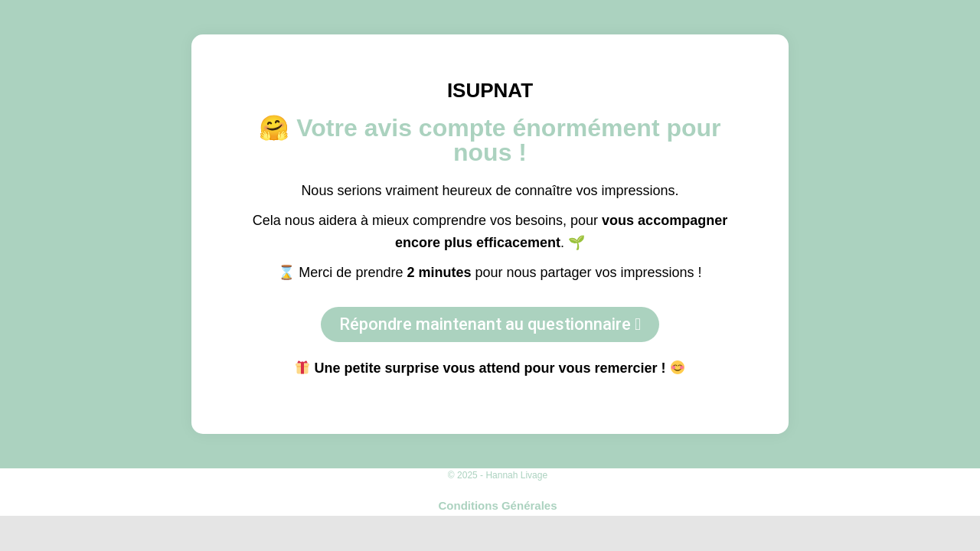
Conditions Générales (497, 505)
